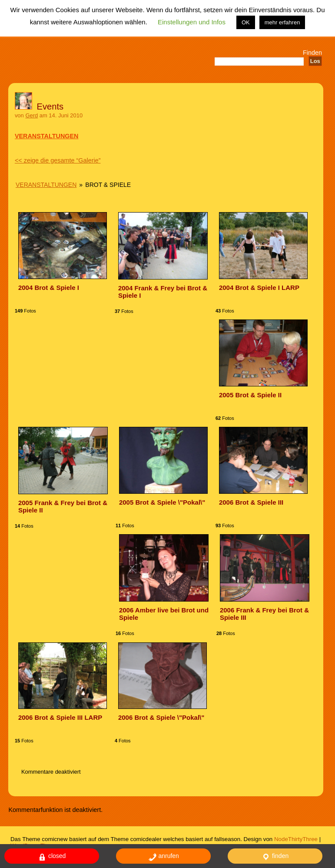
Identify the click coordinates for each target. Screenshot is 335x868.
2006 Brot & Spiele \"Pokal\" (161, 717)
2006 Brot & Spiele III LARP (60, 717)
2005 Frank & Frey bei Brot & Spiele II (63, 506)
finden (275, 857)
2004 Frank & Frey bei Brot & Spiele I (163, 292)
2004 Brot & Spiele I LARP (259, 288)
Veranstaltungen (46, 185)
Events (50, 106)
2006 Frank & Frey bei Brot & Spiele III (264, 614)
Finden (312, 53)
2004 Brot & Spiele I (49, 288)
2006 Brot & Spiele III (251, 502)
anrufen (164, 857)
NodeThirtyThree (296, 839)
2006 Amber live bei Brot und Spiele (164, 614)
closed (52, 857)
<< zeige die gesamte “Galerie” (58, 160)
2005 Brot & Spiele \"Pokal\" (162, 502)
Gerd (32, 115)
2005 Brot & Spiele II (250, 395)
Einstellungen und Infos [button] (192, 22)
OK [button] (246, 22)
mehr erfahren (282, 22)
